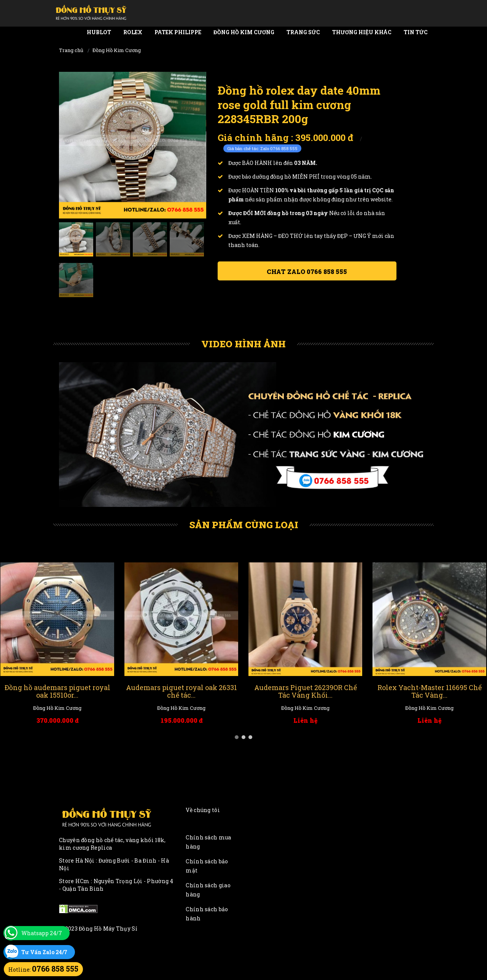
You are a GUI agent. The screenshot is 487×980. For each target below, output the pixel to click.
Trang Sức (303, 32)
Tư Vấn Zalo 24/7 (44, 952)
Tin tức (416, 32)
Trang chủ (71, 50)
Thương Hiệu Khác (362, 32)
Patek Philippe (178, 32)
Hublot (99, 32)
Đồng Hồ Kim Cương (244, 32)
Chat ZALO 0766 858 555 (307, 272)
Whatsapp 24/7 (42, 933)
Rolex (133, 32)
